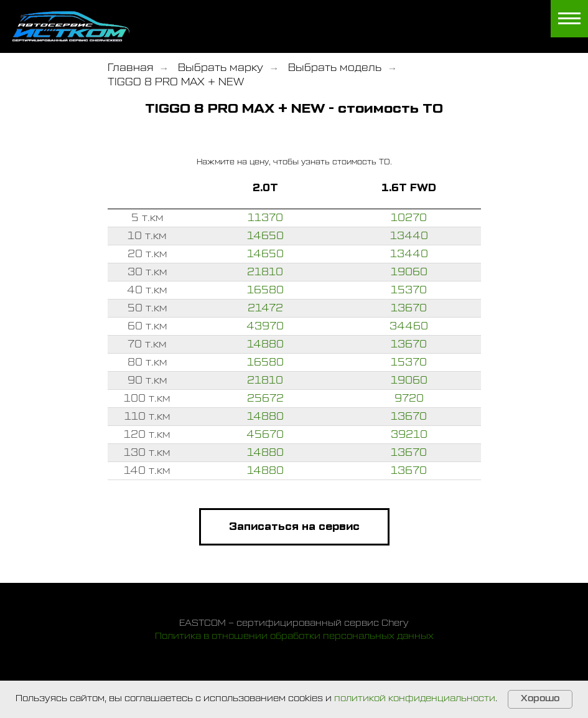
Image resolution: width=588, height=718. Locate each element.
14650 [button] (265, 236)
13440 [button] (409, 236)
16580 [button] (265, 290)
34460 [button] (409, 326)
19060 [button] (409, 272)
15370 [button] (409, 290)
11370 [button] (265, 218)
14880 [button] (265, 344)
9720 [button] (409, 399)
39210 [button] (409, 435)
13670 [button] (409, 308)
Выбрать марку (221, 68)
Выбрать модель (335, 68)
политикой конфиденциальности (415, 699)
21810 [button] (265, 272)
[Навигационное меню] (569, 19)
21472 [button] (265, 308)
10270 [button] (409, 218)
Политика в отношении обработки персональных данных (294, 636)
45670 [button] (265, 435)
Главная (130, 68)
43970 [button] (265, 326)
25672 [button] (265, 399)
